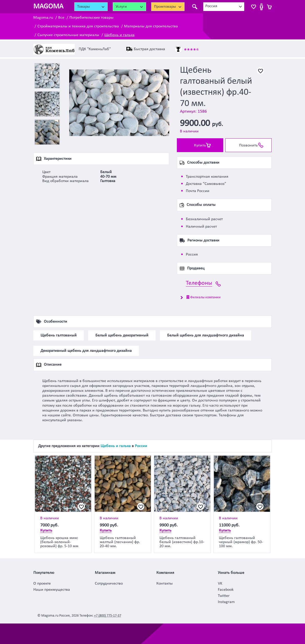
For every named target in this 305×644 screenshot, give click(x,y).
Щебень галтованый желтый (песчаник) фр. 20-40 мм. (120, 542)
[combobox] (224, 7)
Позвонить (248, 145)
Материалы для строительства (151, 26)
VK (220, 584)
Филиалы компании (204, 297)
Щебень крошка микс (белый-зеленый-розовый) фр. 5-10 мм (59, 542)
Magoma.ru (43, 18)
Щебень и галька (119, 35)
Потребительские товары (91, 18)
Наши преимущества (52, 590)
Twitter (224, 596)
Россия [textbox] (211, 6)
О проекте (42, 584)
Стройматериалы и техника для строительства (78, 26)
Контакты (165, 584)
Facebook (226, 590)
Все (61, 18)
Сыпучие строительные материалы (68, 35)
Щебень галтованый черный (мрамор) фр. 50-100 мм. (241, 542)
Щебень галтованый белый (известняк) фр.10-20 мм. (182, 542)
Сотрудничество (109, 584)
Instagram (226, 602)
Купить (200, 145)
